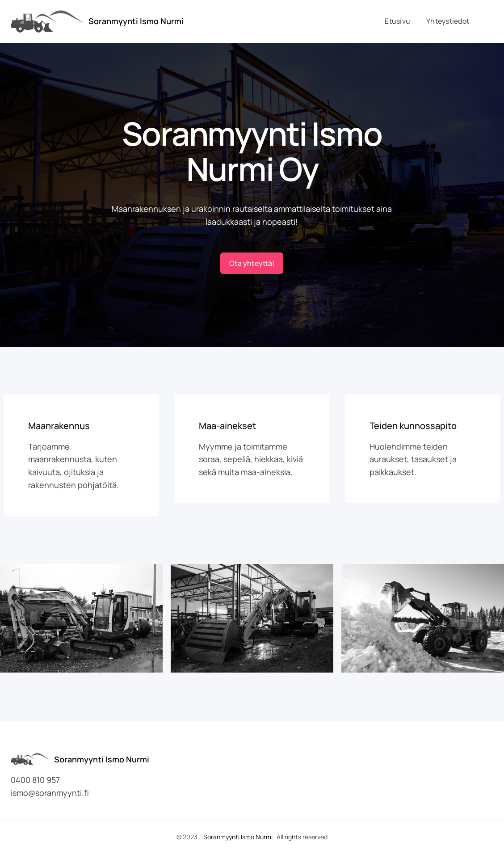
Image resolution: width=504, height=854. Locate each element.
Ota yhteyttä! (252, 263)
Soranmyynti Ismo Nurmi (136, 21)
